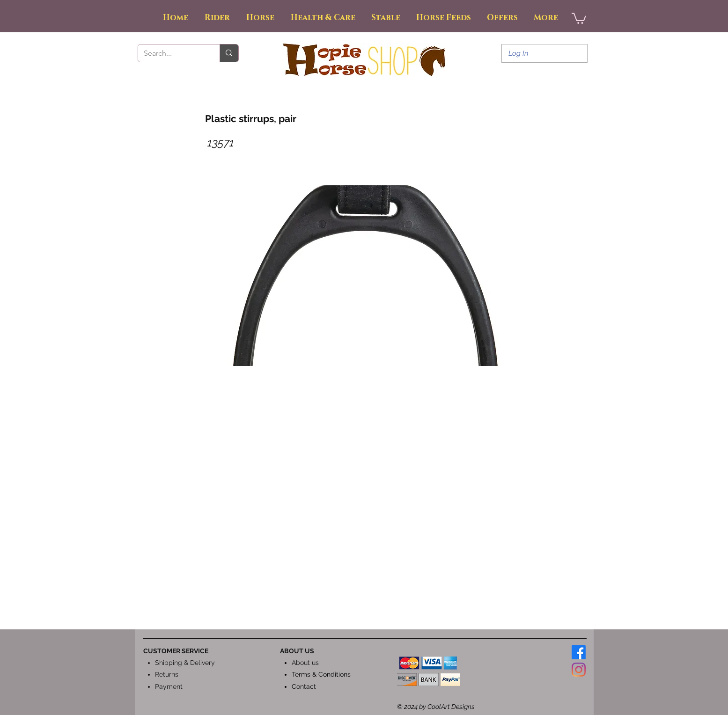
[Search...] (172, 53)
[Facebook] (579, 652)
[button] (579, 18)
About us (305, 663)
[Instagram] (579, 670)
